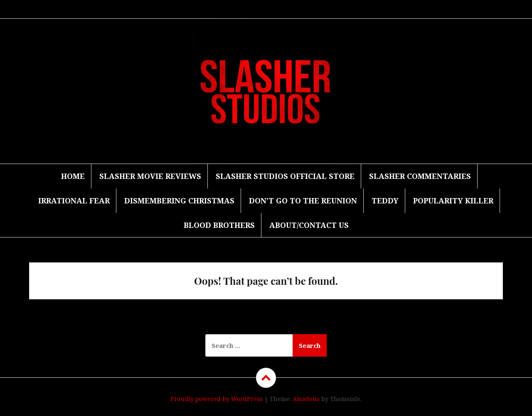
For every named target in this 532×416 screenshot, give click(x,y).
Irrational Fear (74, 201)
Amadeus (306, 399)
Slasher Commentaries (420, 176)
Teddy (385, 201)
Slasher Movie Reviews (150, 176)
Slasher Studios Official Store (285, 176)
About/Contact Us (309, 225)
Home (73, 176)
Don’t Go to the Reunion (303, 201)
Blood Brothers (219, 225)
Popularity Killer (453, 201)
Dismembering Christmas (179, 201)
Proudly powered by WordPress (217, 399)
